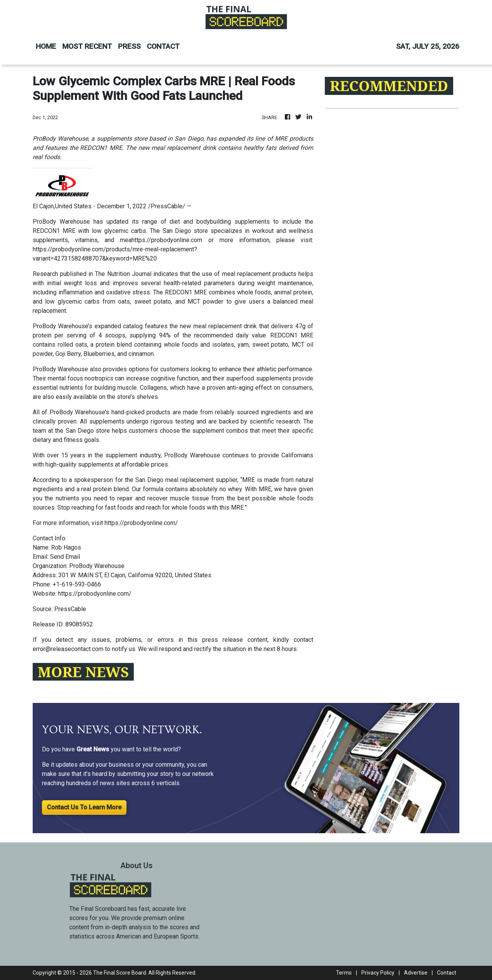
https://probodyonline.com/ (141, 523)
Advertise (416, 973)
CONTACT (163, 46)
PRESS (129, 46)
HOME (46, 46)
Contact (447, 973)
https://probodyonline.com (167, 240)
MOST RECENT (87, 46)
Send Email (65, 557)
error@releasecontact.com (68, 649)
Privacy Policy (378, 973)
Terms (344, 973)
